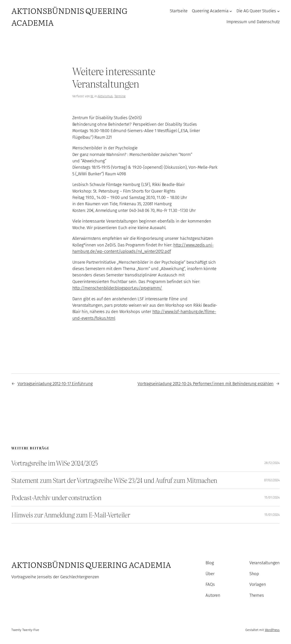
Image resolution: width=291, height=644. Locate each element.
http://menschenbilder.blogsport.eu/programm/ (117, 288)
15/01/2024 (272, 497)
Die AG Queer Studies (256, 11)
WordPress (272, 630)
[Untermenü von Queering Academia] (231, 11)
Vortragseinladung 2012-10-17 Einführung (55, 384)
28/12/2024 (272, 463)
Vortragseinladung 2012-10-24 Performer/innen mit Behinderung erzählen (206, 384)
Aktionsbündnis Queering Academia (91, 564)
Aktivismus (105, 96)
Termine (120, 96)
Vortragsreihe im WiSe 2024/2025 (55, 463)
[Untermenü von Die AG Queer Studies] (278, 11)
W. (92, 96)
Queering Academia (210, 11)
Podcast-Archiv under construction (56, 497)
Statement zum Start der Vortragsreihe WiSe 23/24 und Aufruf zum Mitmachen (114, 480)
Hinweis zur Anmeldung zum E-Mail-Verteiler (71, 515)
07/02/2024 (272, 480)
